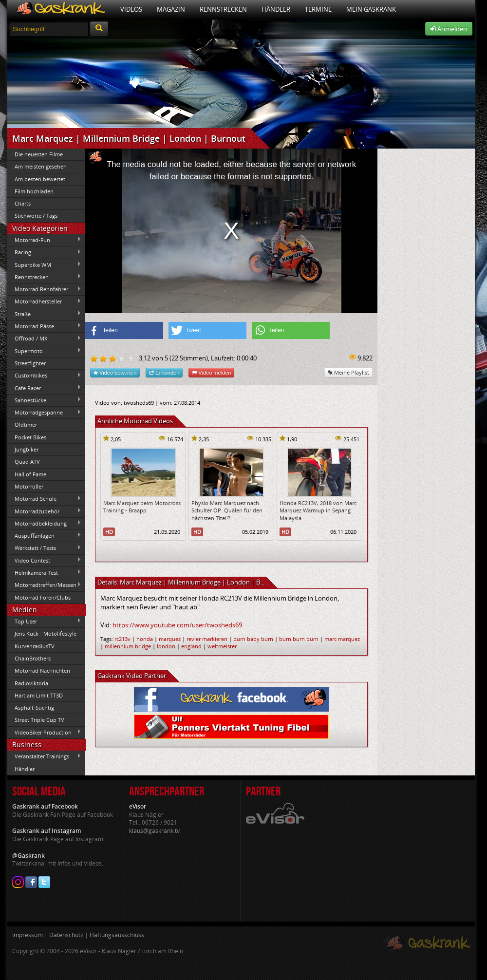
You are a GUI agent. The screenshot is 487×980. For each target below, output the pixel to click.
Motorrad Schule (44, 499)
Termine (318, 9)
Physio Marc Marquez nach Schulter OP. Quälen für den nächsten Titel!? (227, 510)
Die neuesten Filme (39, 154)
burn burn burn (299, 639)
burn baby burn (253, 639)
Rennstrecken (223, 9)
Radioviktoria (31, 683)
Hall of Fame (30, 474)
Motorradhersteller (44, 302)
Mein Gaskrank (371, 9)
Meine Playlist (348, 372)
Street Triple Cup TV (39, 720)
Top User (44, 621)
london (166, 646)
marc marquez (342, 639)
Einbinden (164, 372)
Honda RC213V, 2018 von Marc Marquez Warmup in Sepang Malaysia (318, 510)
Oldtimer (26, 424)
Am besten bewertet (40, 179)
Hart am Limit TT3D (39, 695)
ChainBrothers (33, 658)
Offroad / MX (44, 339)
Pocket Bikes (30, 437)
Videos (131, 9)
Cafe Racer (44, 388)
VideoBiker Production (44, 732)
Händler (276, 9)
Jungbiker (27, 449)
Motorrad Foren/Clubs (43, 597)
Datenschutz (66, 935)
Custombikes (44, 376)
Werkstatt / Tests (44, 548)
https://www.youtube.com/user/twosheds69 (177, 625)
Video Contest (44, 560)
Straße (44, 314)
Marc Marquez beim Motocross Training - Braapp (142, 507)
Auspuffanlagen (44, 535)
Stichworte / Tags (36, 216)
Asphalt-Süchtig (34, 707)
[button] (124, 330)
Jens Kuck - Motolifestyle (46, 633)
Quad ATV (27, 462)
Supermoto (44, 351)
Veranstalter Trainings (44, 756)
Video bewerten (115, 372)
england (191, 646)
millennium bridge (128, 646)
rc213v (122, 639)
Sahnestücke (44, 400)
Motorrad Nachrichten (42, 670)
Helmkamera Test (44, 572)
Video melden (211, 372)
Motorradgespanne (44, 413)
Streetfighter (30, 363)
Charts (23, 203)
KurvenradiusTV (35, 646)
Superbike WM (44, 264)
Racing (44, 252)
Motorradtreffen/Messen (44, 585)
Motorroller (29, 486)
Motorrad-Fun (44, 240)
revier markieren (207, 639)
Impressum (28, 935)
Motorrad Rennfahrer (44, 289)
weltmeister (222, 646)
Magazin (171, 9)
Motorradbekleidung (44, 523)
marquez (170, 639)
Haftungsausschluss (117, 935)
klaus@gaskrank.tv (154, 831)
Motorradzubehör (44, 511)
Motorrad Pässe (44, 326)
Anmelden (449, 29)
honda (145, 639)
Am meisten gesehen (41, 166)
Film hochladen (34, 191)
